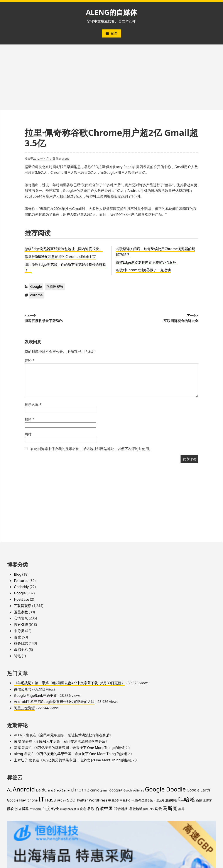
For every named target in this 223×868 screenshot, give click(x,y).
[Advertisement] (111, 77)
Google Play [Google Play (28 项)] (16, 800)
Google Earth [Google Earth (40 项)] (198, 790)
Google (36, 286)
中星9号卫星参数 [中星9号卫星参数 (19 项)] (142, 800)
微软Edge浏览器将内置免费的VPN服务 (146, 262)
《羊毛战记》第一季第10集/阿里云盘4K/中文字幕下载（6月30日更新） (69, 683)
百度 (17, 637)
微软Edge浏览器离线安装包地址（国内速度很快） (64, 249)
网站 (28, 434)
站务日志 (21, 643)
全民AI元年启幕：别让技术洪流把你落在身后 (75, 735)
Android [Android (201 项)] (24, 789)
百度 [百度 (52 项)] (46, 808)
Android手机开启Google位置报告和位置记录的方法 (54, 702)
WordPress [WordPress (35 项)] (98, 800)
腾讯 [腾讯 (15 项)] (76, 809)
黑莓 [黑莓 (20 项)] (181, 809)
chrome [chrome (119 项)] (80, 789)
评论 (30, 361)
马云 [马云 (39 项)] (158, 808)
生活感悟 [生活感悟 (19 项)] (35, 809)
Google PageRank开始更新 (35, 696)
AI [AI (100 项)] (9, 790)
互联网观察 (55, 286)
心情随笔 (21, 618)
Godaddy (21, 587)
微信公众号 (23, 689)
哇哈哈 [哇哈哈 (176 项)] (187, 799)
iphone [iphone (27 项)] (32, 800)
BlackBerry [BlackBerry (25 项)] (62, 790)
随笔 (17, 656)
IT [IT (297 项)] (41, 799)
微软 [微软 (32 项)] (10, 809)
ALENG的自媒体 (111, 12)
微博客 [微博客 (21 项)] (207, 800)
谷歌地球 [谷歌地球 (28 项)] (136, 809)
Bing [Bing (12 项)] (50, 791)
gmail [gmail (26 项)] (104, 790)
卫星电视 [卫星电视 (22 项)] (171, 800)
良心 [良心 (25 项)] (83, 809)
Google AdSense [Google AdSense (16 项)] (134, 790)
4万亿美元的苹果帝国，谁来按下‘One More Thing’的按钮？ (82, 748)
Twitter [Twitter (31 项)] (82, 800)
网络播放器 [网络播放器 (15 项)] (66, 809)
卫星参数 (21, 612)
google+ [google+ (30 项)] (116, 790)
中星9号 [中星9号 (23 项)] (125, 800)
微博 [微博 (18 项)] (199, 800)
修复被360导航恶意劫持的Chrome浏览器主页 (60, 257)
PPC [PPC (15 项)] (60, 800)
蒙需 (17, 741)
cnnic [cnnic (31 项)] (95, 790)
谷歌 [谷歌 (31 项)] (91, 809)
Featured (21, 581)
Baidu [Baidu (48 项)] (41, 790)
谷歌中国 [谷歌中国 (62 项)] (104, 808)
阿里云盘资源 (24, 708)
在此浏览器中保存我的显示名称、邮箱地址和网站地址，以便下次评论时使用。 (91, 449)
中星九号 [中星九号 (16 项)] (159, 801)
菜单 (111, 33)
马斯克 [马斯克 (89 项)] (170, 808)
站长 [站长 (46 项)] (55, 808)
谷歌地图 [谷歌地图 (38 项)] (121, 809)
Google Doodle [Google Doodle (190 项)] (165, 789)
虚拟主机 (21, 650)
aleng (66, 159)
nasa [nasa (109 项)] (51, 800)
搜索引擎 (21, 624)
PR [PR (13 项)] (64, 801)
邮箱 (30, 419)
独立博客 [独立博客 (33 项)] (22, 809)
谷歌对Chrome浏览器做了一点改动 (143, 270)
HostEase (22, 599)
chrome (37, 295)
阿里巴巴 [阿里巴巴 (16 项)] (149, 809)
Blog (18, 574)
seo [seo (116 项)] (71, 800)
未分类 (19, 631)
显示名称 (33, 405)
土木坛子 (21, 760)
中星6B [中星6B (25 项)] (113, 800)
